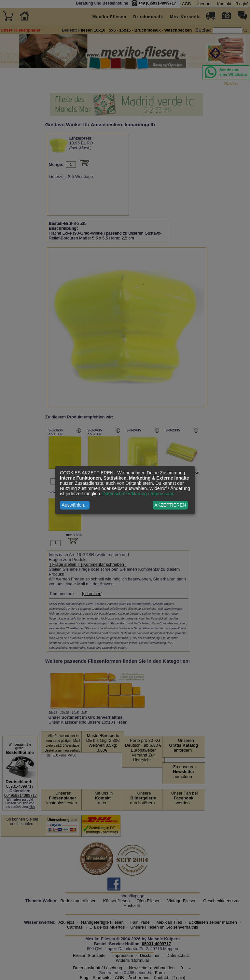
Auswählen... (75, 505)
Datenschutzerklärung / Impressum (138, 494)
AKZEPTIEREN (170, 505)
